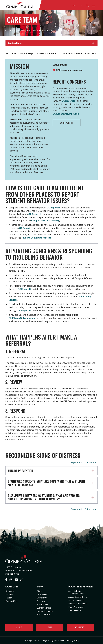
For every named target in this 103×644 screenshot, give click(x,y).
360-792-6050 (12, 574)
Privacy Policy (73, 640)
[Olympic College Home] (51, 559)
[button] (51, 43)
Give (50, 627)
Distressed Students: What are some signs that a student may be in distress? (47, 483)
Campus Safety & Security (45, 221)
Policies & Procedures (47, 53)
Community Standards (71, 53)
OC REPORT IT (68, 123)
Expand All (77, 463)
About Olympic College (23, 53)
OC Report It (68, 101)
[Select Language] (75, 5)
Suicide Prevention (20, 471)
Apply (19, 627)
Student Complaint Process (36, 238)
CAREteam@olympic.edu (69, 70)
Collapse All (91, 463)
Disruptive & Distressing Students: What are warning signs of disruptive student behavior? (44, 497)
